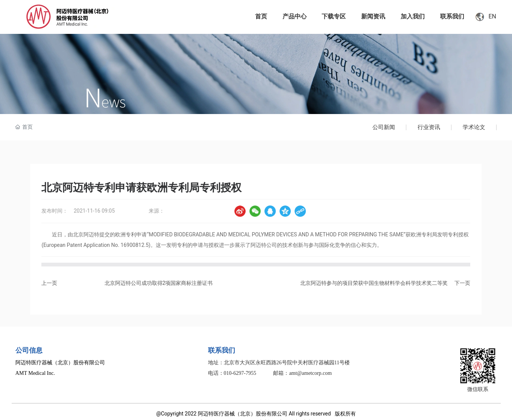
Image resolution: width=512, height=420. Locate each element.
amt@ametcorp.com (310, 373)
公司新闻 (384, 127)
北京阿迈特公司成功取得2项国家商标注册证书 (159, 283)
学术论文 (474, 127)
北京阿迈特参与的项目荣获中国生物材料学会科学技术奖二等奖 (374, 283)
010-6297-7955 (240, 373)
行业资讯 (429, 127)
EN (492, 16)
